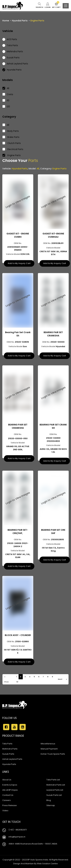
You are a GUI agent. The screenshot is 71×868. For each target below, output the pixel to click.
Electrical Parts (13, 149)
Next (60, 679)
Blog (49, 800)
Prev (6, 682)
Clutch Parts (12, 143)
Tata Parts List (53, 780)
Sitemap (51, 805)
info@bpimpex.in (17, 837)
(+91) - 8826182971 (18, 830)
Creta (8, 94)
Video (5, 811)
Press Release (10, 805)
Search (39, 5)
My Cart (56, 5)
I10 (6, 100)
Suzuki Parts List (54, 795)
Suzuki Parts (8, 754)
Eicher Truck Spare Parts (53, 754)
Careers (6, 800)
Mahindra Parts (10, 749)
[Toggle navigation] (66, 6)
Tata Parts (7, 744)
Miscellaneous (48, 744)
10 (17, 682)
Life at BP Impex (10, 790)
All (6, 88)
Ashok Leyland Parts (12, 759)
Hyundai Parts (20, 21)
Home (6, 21)
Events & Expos (10, 785)
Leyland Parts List (55, 790)
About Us (7, 780)
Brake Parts (11, 137)
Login (48, 5)
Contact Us (8, 795)
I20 (6, 107)
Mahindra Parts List (56, 785)
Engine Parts (12, 155)
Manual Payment (49, 749)
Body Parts (11, 131)
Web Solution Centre (47, 864)
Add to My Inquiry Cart (19, 263)
